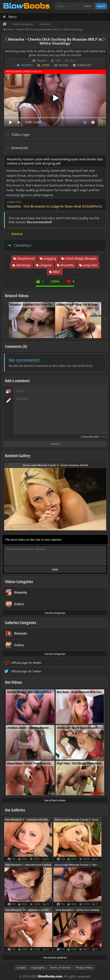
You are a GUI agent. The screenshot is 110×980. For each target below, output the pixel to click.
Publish (55, 444)
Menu (13, 17)
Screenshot (84, 65)
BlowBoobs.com (50, 976)
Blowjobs (41, 61)
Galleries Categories (21, 623)
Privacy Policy (84, 968)
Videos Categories (19, 582)
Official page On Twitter (26, 671)
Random (63, 65)
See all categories (55, 613)
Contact (21, 968)
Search (101, 6)
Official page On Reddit (26, 663)
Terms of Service (60, 968)
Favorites (27, 65)
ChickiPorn (23, 245)
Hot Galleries (15, 810)
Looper (46, 65)
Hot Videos (13, 682)
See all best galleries (55, 958)
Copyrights (38, 968)
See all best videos (55, 800)
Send (55, 569)
